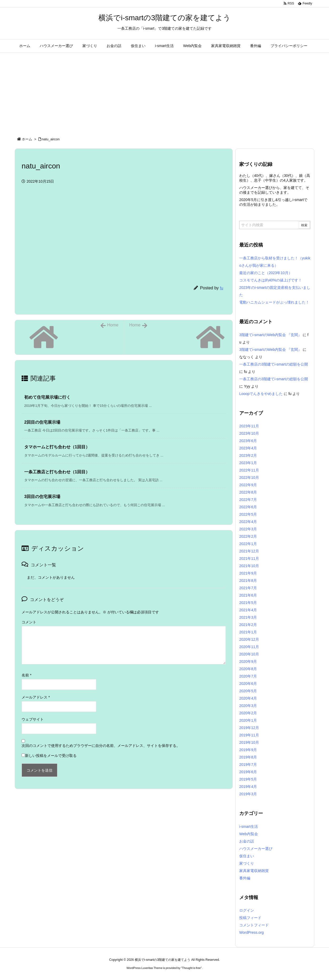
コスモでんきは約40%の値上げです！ (271, 280)
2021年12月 (249, 551)
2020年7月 (248, 676)
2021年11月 (249, 558)
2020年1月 (248, 720)
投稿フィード (250, 918)
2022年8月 (248, 492)
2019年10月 (249, 742)
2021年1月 (248, 632)
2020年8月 (248, 669)
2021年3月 (248, 617)
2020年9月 (248, 661)
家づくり (247, 863)
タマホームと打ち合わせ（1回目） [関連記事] (57, 447)
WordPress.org (251, 932)
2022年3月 (248, 529)
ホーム (27, 139)
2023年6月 (248, 441)
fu (221, 288)
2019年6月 (248, 772)
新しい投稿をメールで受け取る (51, 756)
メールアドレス (36, 697)
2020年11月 (249, 647)
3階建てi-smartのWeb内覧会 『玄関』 (270, 335)
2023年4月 (248, 448)
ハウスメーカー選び (256, 849)
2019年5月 (248, 779)
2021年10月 (249, 566)
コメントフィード (254, 925)
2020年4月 (248, 698)
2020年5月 (248, 691)
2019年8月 (248, 757)
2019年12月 (249, 728)
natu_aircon (51, 139)
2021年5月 (248, 603)
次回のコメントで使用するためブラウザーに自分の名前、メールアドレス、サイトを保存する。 (101, 746)
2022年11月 (249, 470)
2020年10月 (249, 654)
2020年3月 (248, 706)
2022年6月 (248, 507)
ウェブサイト (33, 719)
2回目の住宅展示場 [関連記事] (42, 422)
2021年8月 (248, 581)
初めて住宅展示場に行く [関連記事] (47, 397)
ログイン (247, 910)
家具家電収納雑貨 (254, 871)
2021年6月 (248, 595)
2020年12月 (249, 639)
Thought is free (191, 968)
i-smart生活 (249, 827)
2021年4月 (248, 610)
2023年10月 (249, 433)
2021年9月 (248, 573)
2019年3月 (248, 794)
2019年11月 (249, 735)
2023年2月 (248, 455)
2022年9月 (248, 485)
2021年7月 (248, 588)
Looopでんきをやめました (261, 394)
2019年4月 (248, 787)
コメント (29, 622)
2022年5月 (248, 514)
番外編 (245, 878)
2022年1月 (248, 544)
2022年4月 (248, 522)
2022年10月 (249, 478)
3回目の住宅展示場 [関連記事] (42, 497)
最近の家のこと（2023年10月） (266, 273)
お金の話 (247, 841)
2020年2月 (248, 713)
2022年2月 (248, 536)
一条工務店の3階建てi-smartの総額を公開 (274, 364)
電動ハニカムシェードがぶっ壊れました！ (274, 302)
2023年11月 (249, 426)
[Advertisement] (164, 92)
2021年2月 (248, 625)
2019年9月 (248, 750)
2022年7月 (248, 500)
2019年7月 (248, 764)
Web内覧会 (249, 834)
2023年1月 (248, 463)
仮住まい (247, 856)
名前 (26, 675)
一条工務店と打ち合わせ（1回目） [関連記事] (57, 472)
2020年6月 (248, 684)
